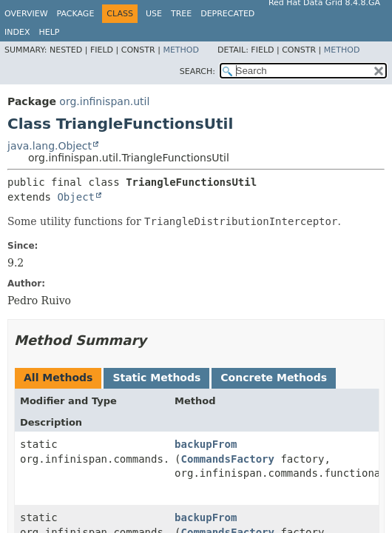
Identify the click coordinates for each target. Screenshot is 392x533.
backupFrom (206, 444)
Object (76, 197)
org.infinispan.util (104, 101)
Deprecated (227, 14)
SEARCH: (197, 71)
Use (154, 14)
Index (17, 32)
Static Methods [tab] (156, 378)
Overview (26, 14)
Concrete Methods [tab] (274, 378)
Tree (181, 14)
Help (49, 32)
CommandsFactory (228, 459)
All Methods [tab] (58, 378)
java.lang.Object (50, 146)
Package (76, 14)
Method (181, 50)
